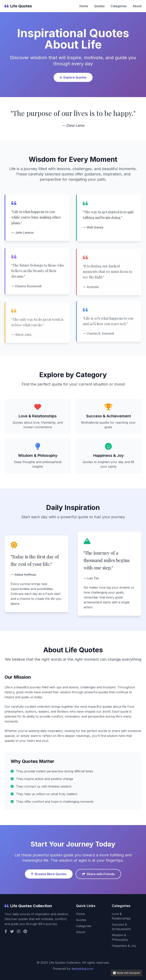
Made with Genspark (127, 973)
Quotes (99, 6)
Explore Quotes (73, 78)
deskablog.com (82, 969)
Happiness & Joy (124, 946)
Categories (119, 6)
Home (84, 6)
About (137, 6)
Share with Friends (98, 874)
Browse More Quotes (49, 874)
